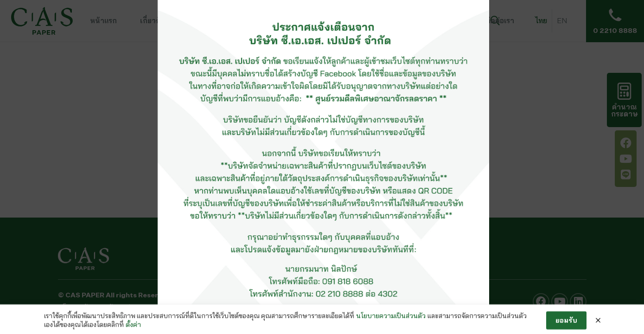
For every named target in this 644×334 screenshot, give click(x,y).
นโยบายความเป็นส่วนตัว (391, 322)
